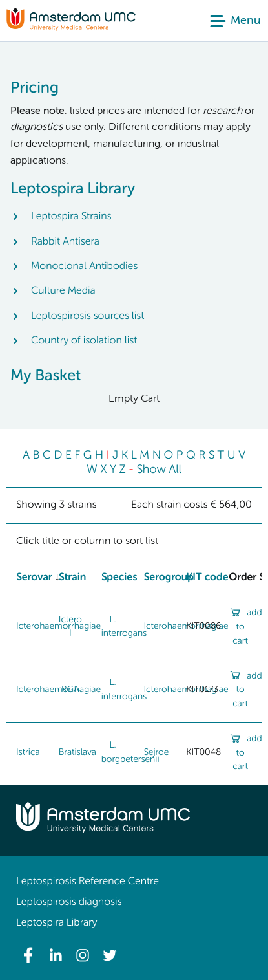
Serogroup (169, 578)
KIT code (207, 578)
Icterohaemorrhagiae (58, 690)
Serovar (34, 578)
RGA (70, 690)
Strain (72, 578)
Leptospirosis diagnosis (69, 902)
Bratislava (77, 753)
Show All (159, 470)
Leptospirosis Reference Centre (88, 882)
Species (119, 578)
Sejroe (156, 753)
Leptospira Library (57, 923)
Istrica (28, 753)
